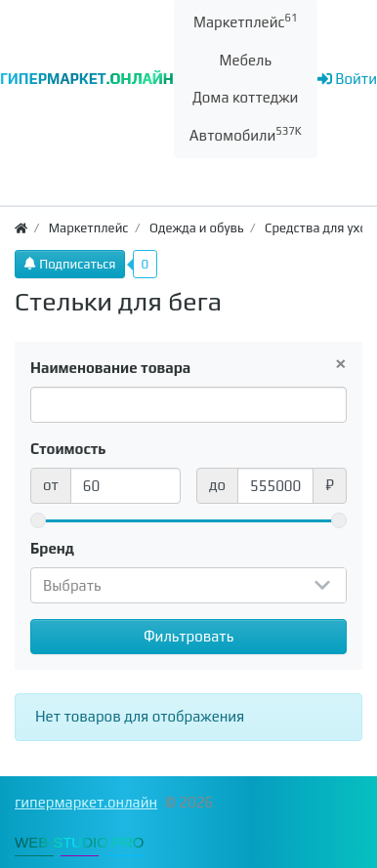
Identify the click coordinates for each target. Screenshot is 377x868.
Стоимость (68, 449)
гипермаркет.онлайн (86, 802)
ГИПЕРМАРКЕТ (87, 79)
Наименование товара (110, 368)
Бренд (52, 548)
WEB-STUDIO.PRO (80, 842)
